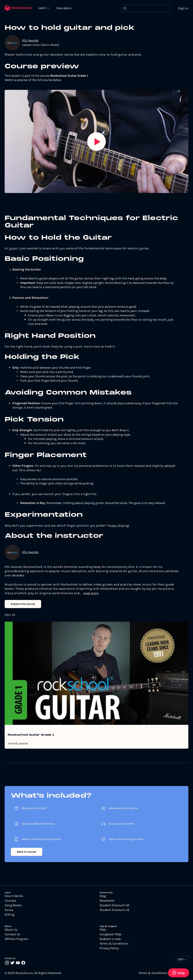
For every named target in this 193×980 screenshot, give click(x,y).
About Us (11, 930)
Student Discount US (115, 910)
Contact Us (12, 934)
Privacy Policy (109, 948)
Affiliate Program (17, 939)
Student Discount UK (115, 905)
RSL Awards (30, 40)
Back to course (27, 852)
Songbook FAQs (110, 934)
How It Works (14, 896)
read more (91, 593)
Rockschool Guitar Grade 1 (31, 735)
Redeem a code (110, 939)
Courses (10, 901)
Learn (43, 8)
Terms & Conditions (114, 944)
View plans (64, 8)
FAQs (103, 930)
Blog (103, 896)
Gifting (9, 915)
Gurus (9, 910)
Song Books (13, 905)
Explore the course (23, 604)
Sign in (183, 8)
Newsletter (107, 901)
